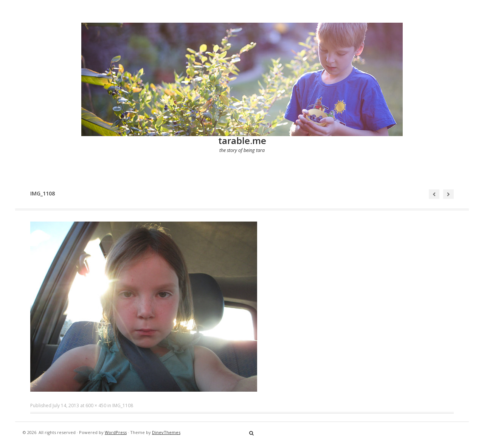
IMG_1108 (123, 405)
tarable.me (242, 140)
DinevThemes (166, 432)
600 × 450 (96, 405)
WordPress (116, 432)
